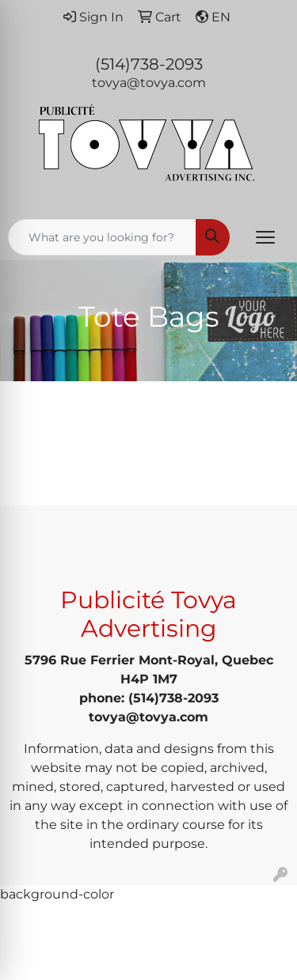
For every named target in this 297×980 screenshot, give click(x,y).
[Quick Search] (102, 237)
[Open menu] (265, 237)
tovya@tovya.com (149, 83)
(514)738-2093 (149, 64)
